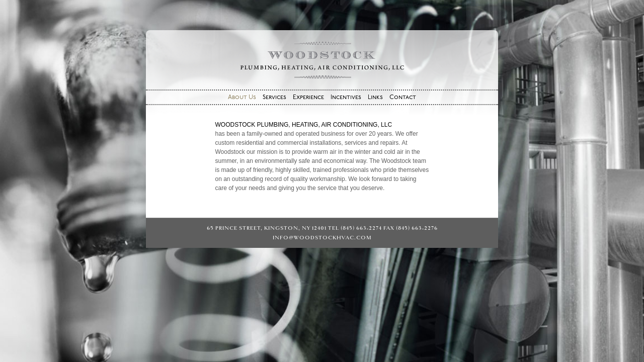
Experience (308, 98)
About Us (242, 98)
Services (274, 98)
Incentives (346, 98)
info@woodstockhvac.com (322, 238)
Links (375, 98)
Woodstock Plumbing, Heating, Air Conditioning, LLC (322, 60)
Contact (403, 98)
